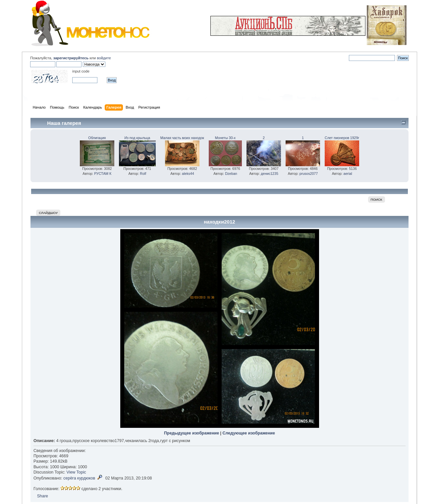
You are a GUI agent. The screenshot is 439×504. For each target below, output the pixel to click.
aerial (348, 174)
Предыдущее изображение (192, 433)
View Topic (76, 472)
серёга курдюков (79, 478)
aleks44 (188, 174)
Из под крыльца (137, 138)
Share (43, 496)
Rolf (143, 174)
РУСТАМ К (103, 174)
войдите (104, 58)
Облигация (97, 138)
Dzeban (231, 174)
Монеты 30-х (225, 138)
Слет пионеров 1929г (342, 138)
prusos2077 (309, 174)
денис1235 (270, 174)
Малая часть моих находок (182, 138)
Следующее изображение (249, 433)
